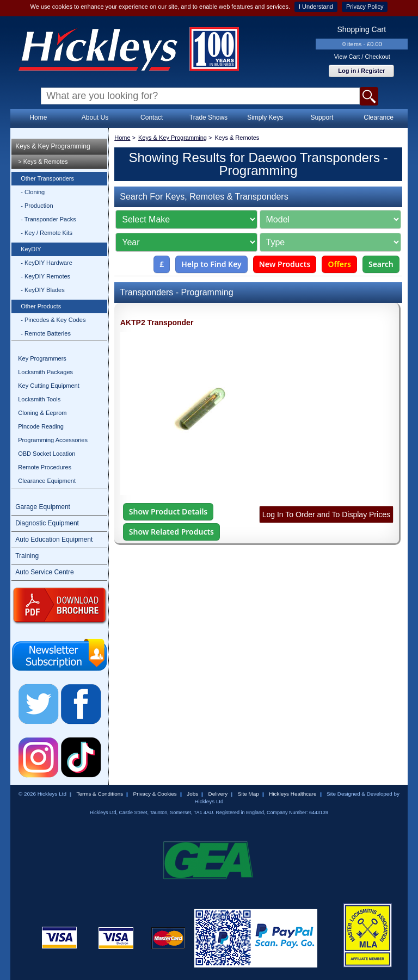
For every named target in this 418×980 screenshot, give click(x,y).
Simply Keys (265, 117)
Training (27, 556)
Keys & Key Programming (53, 146)
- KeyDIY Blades (43, 290)
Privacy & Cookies (155, 794)
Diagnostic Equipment (47, 523)
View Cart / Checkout (362, 57)
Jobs (192, 794)
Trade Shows (208, 117)
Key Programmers (42, 358)
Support (322, 117)
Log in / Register (361, 71)
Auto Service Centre (44, 572)
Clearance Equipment (47, 481)
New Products (285, 264)
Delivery (218, 794)
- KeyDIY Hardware (47, 263)
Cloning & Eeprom (42, 413)
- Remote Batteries (46, 333)
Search (381, 264)
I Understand (316, 7)
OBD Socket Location (47, 454)
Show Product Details (168, 511)
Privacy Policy (365, 7)
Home (38, 117)
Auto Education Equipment (54, 539)
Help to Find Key (211, 264)
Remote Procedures (45, 467)
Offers (339, 264)
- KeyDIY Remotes (45, 276)
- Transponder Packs (48, 219)
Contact (152, 117)
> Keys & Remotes (43, 162)
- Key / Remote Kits (47, 233)
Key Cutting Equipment (49, 386)
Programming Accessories (53, 440)
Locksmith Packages (45, 372)
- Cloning (33, 192)
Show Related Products (171, 532)
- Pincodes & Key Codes (53, 320)
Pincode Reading (41, 426)
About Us (95, 117)
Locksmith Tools (39, 399)
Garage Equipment (43, 507)
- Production (37, 206)
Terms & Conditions (100, 794)
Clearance (379, 117)
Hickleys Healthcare (293, 794)
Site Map (248, 794)
